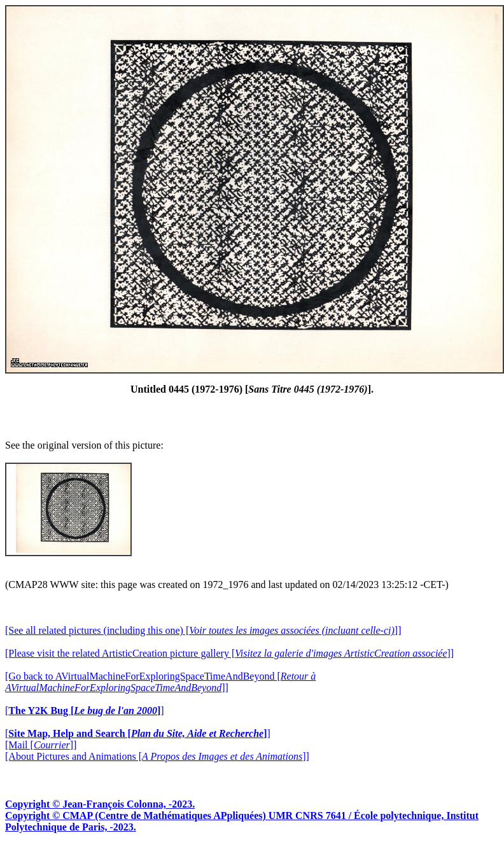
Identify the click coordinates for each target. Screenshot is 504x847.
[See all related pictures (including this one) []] (203, 630)
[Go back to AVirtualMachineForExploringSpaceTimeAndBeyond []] (160, 682)
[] (85, 710)
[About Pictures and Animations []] (157, 756)
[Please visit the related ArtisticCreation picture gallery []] (229, 653)
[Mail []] (41, 745)
